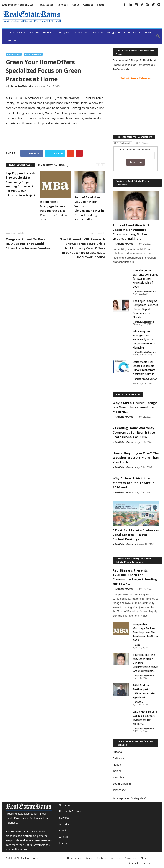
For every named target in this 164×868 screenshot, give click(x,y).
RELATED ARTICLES (20, 165)
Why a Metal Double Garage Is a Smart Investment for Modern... (135, 407)
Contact (88, 5)
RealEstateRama (124, 244)
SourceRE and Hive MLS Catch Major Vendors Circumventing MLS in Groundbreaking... (131, 232)
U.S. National (17, 32)
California (118, 758)
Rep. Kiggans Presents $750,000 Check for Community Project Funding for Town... (135, 577)
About (76, 5)
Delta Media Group (146, 379)
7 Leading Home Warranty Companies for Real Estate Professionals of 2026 (145, 279)
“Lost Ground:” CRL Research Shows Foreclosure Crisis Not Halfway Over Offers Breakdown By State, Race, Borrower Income (82, 248)
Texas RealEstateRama (24, 86)
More (98, 32)
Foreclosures (81, 32)
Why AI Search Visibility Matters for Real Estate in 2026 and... (133, 483)
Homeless (49, 32)
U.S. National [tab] (122, 143)
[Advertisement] (113, 17)
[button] (156, 36)
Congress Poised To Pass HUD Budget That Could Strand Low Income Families (28, 244)
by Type (113, 32)
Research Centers (70, 811)
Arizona (117, 752)
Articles (12, 40)
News (148, 32)
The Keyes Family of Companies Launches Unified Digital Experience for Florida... (145, 309)
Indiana (117, 771)
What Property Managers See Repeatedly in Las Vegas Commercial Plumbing (144, 340)
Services (63, 5)
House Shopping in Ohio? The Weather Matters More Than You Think (136, 457)
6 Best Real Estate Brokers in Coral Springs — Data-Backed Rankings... (136, 535)
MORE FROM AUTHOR (51, 165)
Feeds (101, 5)
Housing (34, 32)
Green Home (14, 54)
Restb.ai (140, 702)
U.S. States (47, 5)
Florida (117, 765)
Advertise (65, 824)
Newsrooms (66, 805)
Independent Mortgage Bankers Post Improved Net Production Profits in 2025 (54, 211)
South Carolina (122, 784)
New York (118, 777)
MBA (138, 645)
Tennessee (119, 790)
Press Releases (133, 32)
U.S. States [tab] (143, 143)
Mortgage (64, 32)
